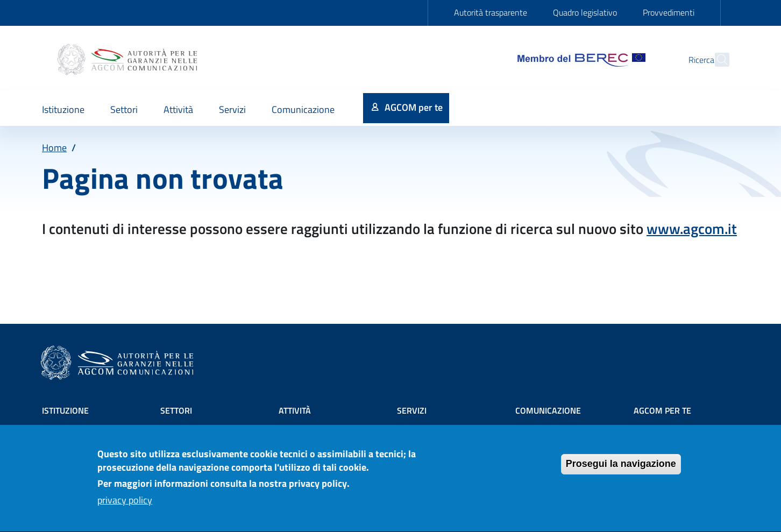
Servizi (412, 410)
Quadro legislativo (585, 12)
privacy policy (125, 506)
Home (54, 148)
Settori (176, 410)
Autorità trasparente (491, 12)
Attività (295, 410)
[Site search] (716, 60)
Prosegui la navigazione (621, 470)
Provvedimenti (669, 12)
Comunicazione (548, 410)
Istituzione (65, 410)
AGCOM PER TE (662, 410)
